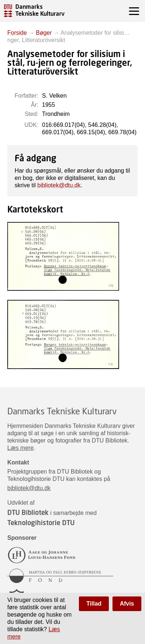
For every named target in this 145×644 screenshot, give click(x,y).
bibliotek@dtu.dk (59, 185)
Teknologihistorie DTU (41, 523)
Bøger (44, 33)
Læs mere (20, 448)
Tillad (94, 604)
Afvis (127, 604)
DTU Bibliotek (28, 512)
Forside (17, 33)
